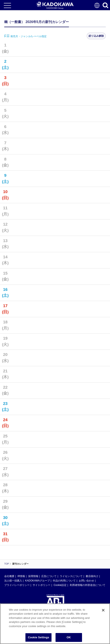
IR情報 (21, 576)
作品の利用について (64, 581)
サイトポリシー (42, 585)
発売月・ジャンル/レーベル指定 (25, 36)
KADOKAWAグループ (37, 581)
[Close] (103, 613)
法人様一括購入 (13, 581)
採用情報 (33, 576)
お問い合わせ (86, 581)
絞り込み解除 (96, 36)
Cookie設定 (60, 585)
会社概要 (9, 576)
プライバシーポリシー (17, 585)
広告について (49, 576)
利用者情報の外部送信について (88, 585)
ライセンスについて (71, 576)
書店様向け (92, 576)
